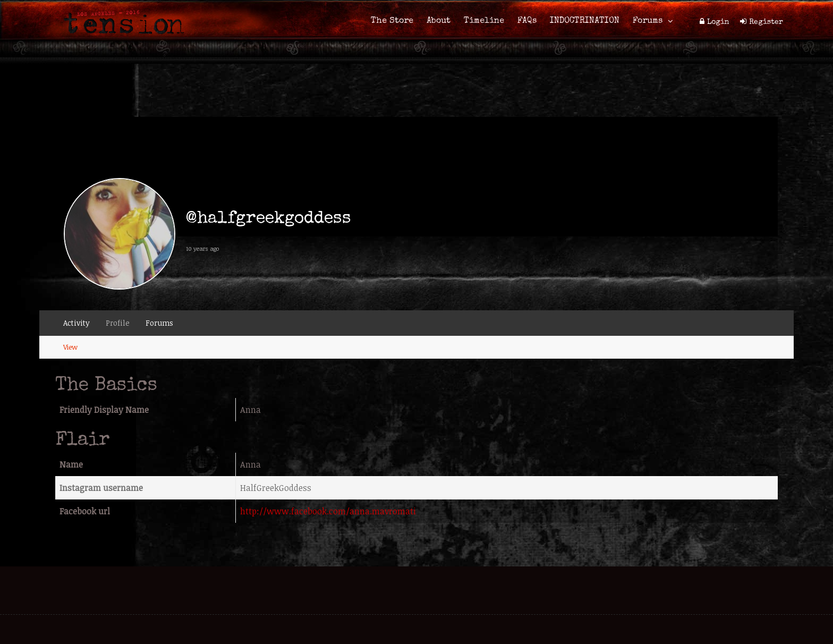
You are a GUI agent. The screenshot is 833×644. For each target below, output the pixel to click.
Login (718, 22)
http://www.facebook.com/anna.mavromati (328, 511)
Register (766, 22)
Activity (76, 323)
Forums (648, 21)
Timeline (484, 21)
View (70, 347)
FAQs (527, 21)
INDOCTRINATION (585, 21)
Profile (118, 323)
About (439, 21)
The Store (392, 21)
